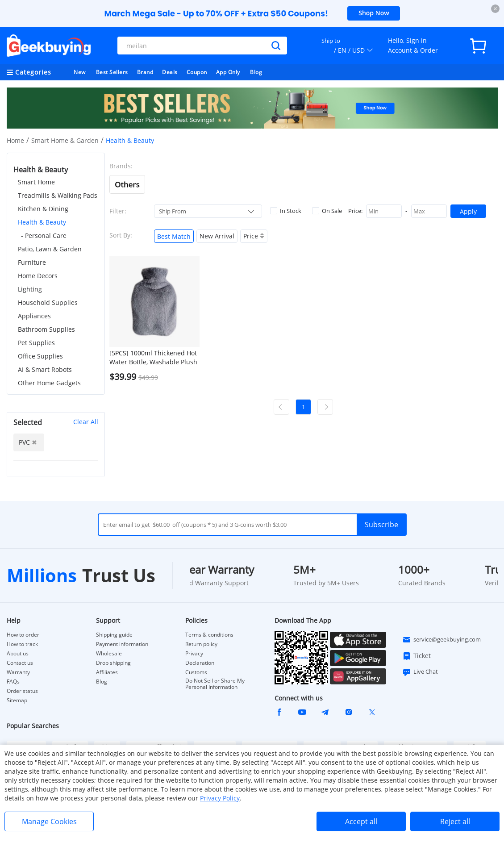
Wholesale (109, 654)
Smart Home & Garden (65, 140)
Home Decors (38, 276)
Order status (22, 691)
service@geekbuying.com (442, 640)
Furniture (32, 262)
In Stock (286, 211)
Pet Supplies (36, 343)
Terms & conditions (209, 635)
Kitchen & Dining (43, 209)
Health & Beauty (42, 222)
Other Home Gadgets (49, 383)
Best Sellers (112, 72)
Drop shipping (113, 663)
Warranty (18, 672)
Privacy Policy (220, 798)
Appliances (34, 316)
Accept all (361, 821)
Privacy (194, 654)
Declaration (200, 663)
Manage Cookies (49, 821)
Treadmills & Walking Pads (58, 195)
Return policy (201, 644)
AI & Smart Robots (45, 369)
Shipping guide (114, 635)
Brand (145, 72)
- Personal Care (44, 236)
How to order (23, 635)
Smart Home (36, 182)
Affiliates (107, 672)
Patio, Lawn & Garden (50, 249)
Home (15, 140)
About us (18, 654)
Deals (170, 72)
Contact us (20, 663)
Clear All (86, 422)
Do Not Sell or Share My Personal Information (215, 684)
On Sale (327, 211)
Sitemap (17, 700)
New (80, 72)
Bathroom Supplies (46, 329)
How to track (22, 644)
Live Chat (420, 672)
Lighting (30, 289)
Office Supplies (40, 356)
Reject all (455, 821)
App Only (228, 72)
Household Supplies (48, 302)
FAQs (13, 682)
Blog (256, 72)
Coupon (197, 72)
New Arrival (217, 236)
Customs (196, 672)
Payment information (122, 644)
